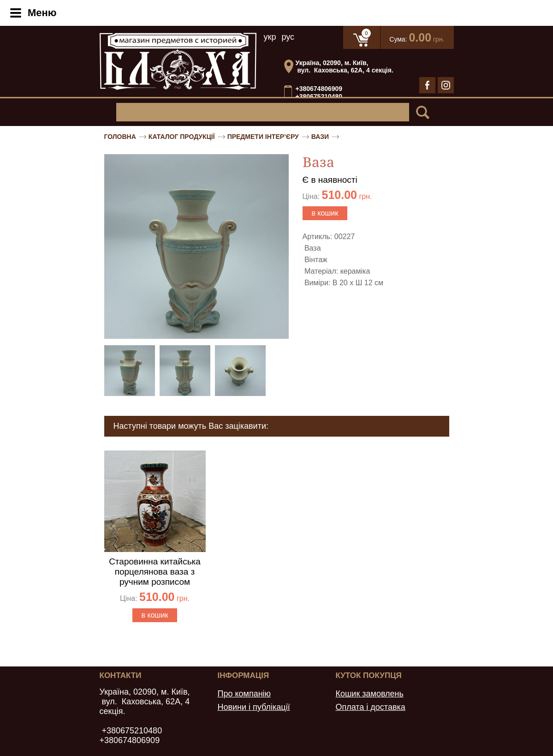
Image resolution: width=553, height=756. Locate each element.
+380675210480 (319, 97)
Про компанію (244, 694)
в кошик (325, 213)
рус (288, 37)
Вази (320, 137)
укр (270, 37)
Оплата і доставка (370, 707)
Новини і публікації (253, 707)
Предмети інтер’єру (263, 137)
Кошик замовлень (369, 694)
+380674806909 (319, 89)
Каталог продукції (182, 137)
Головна (120, 137)
